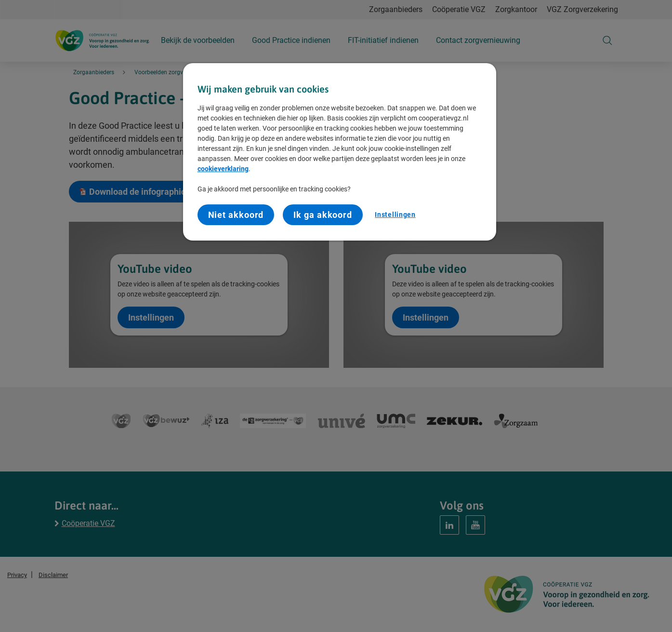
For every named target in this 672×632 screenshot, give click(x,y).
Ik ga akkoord (323, 215)
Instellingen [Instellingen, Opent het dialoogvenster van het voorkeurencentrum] (395, 215)
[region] (340, 152)
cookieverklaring (223, 169)
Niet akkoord (236, 215)
